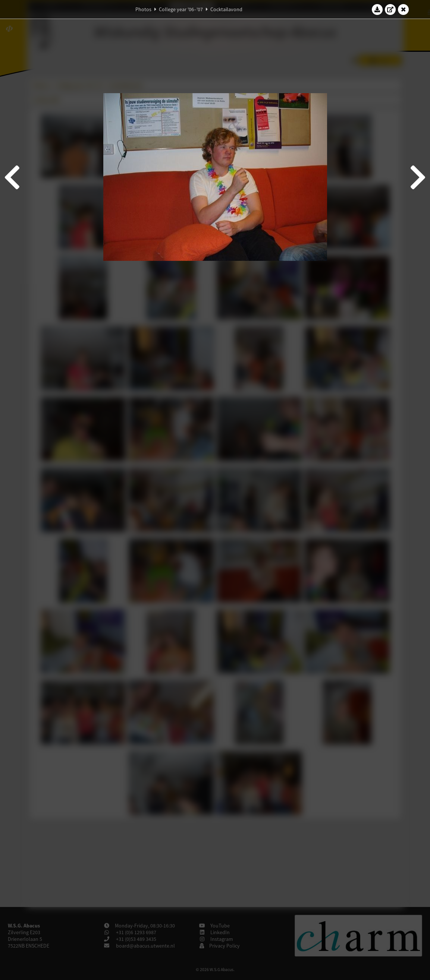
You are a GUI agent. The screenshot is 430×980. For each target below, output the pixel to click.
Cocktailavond (226, 9)
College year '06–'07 (181, 9)
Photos (143, 9)
